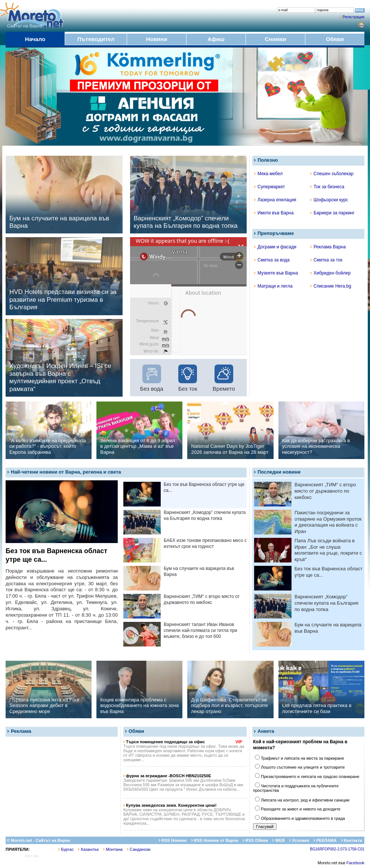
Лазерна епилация (275, 200)
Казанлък (88, 849)
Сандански (139, 849)
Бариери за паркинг (332, 213)
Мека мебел (268, 174)
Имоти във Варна (274, 213)
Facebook (355, 863)
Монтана (113, 849)
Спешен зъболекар (332, 174)
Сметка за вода (272, 260)
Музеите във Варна (276, 273)
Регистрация (354, 17)
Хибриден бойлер (330, 273)
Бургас (66, 849)
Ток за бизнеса (327, 187)
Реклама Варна (328, 247)
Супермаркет (269, 187)
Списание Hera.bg (331, 286)
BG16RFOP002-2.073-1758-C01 (337, 849)
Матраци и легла (273, 286)
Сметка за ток (326, 260)
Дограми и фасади (275, 247)
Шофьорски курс (329, 200)
